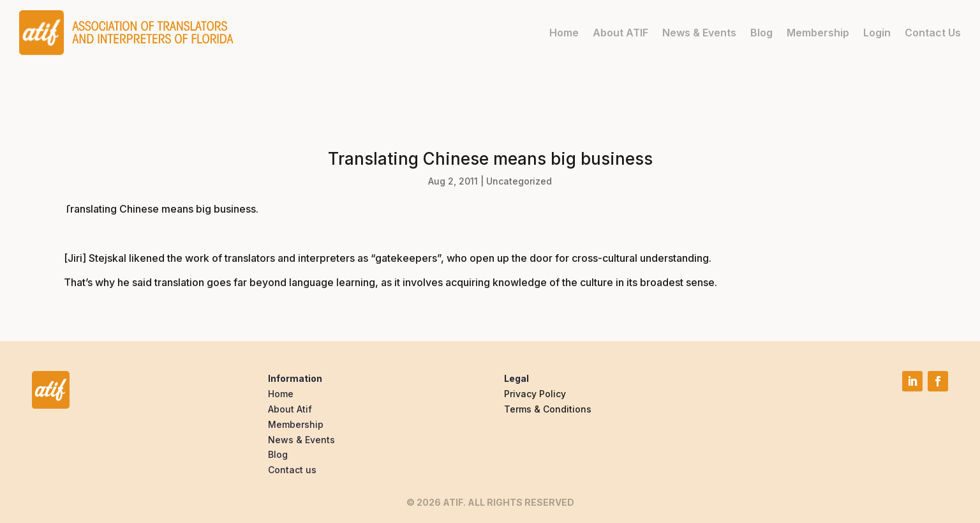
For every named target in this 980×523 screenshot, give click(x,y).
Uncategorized (519, 181)
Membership (818, 33)
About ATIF (620, 33)
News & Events (699, 33)
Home (564, 33)
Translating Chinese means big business (160, 209)
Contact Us (933, 33)
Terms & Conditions (548, 409)
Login (877, 33)
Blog (761, 33)
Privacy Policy (535, 394)
